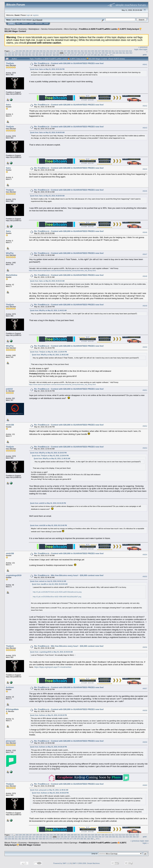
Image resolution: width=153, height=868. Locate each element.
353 (131, 53)
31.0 (34, 20)
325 (34, 53)
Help (18, 23)
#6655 (145, 576)
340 (86, 53)
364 (40, 55)
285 (24, 51)
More (46, 23)
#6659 (145, 742)
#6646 (145, 232)
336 (72, 53)
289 (38, 51)
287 (31, 51)
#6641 (145, 64)
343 (96, 53)
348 (114, 53)
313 (120, 51)
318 (10, 53)
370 (61, 55)
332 (58, 53)
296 (62, 51)
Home (11, 23)
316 (130, 51)
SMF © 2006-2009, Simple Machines (86, 863)
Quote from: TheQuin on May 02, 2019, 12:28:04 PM (48, 352)
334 (66, 53)
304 (89, 51)
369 (58, 55)
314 (124, 51)
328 (44, 53)
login (28, 15)
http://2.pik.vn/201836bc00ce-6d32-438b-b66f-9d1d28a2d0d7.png (57, 597)
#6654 (145, 555)
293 (51, 51)
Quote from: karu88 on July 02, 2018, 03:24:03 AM (50, 584)
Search (25, 23)
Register (39, 23)
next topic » (146, 842)
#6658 (145, 711)
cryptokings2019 (14, 575)
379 (92, 55)
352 (127, 53)
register (35, 15)
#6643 (145, 128)
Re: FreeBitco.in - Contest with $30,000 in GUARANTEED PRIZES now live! (69, 63)
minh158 (10, 425)
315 (127, 51)
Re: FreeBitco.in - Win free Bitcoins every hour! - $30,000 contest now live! (69, 575)
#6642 (145, 106)
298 (69, 51)
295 (58, 51)
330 (51, 53)
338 (79, 53)
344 (100, 53)
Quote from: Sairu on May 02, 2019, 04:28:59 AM (47, 196)
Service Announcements (52, 29)
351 (124, 53)
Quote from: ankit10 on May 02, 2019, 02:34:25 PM (48, 503)
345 (103, 53)
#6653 (145, 448)
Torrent (39, 20)
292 (48, 51)
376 (82, 55)
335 (69, 53)
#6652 (145, 426)
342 (93, 53)
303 (86, 51)
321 (20, 53)
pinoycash (11, 741)
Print (145, 55)
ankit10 (9, 389)
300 (75, 51)
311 (113, 51)
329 (47, 53)
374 (75, 55)
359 (23, 55)
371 (64, 55)
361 (30, 55)
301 (79, 51)
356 (13, 55)
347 (110, 53)
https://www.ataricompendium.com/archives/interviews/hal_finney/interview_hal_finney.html (62, 270)
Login (31, 23)
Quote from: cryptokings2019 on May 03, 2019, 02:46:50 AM (51, 652)
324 (30, 53)
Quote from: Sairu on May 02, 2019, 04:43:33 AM (47, 281)
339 (83, 53)
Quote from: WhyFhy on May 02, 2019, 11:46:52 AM (48, 310)
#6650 (145, 347)
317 (6, 53)
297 (65, 51)
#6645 (145, 191)
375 (78, 55)
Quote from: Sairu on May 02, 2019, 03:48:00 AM (47, 133)
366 (47, 55)
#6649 (145, 306)
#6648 (145, 276)
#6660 (145, 785)
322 (23, 53)
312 (117, 51)
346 (107, 53)
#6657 (145, 689)
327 (40, 53)
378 (89, 55)
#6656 (145, 647)
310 (110, 51)
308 (103, 51)
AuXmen (10, 687)
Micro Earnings (71, 29)
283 (17, 51)
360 (27, 55)
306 (96, 51)
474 (111, 55)
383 (106, 55)
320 (16, 53)
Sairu (8, 105)
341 (90, 53)
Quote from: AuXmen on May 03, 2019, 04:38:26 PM (48, 715)
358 (20, 55)
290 (41, 51)
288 (34, 51)
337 (76, 53)
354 (6, 55)
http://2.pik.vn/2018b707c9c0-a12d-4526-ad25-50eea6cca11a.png (57, 592)
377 (85, 55)
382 (102, 55)
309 (106, 51)
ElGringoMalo (12, 709)
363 (37, 55)
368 (54, 55)
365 (44, 55)
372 (68, 55)
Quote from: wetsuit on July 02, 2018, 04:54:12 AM (48, 581)
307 (100, 51)
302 (82, 51)
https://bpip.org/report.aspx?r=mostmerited (53, 667)
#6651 (145, 390)
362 (34, 55)
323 (27, 53)
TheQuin (10, 63)
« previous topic (137, 841)
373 (71, 55)
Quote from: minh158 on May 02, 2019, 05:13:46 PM (48, 525)
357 (16, 55)
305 (93, 51)
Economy (23, 29)
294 (55, 51)
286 (27, 51)
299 (72, 51)
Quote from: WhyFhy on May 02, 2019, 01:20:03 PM (48, 453)
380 (95, 55)
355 (10, 55)
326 (37, 53)
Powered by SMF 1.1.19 (62, 863)
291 (44, 51)
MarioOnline (12, 275)
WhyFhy (10, 253)
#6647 (145, 254)
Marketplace (34, 29)
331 (54, 53)
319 (13, 53)
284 (20, 51)
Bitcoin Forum (11, 29)
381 (99, 55)
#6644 (145, 169)
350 (121, 53)
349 (117, 53)
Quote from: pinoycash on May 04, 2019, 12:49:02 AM (49, 790)
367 (51, 55)
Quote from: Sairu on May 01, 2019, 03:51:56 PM (47, 69)
